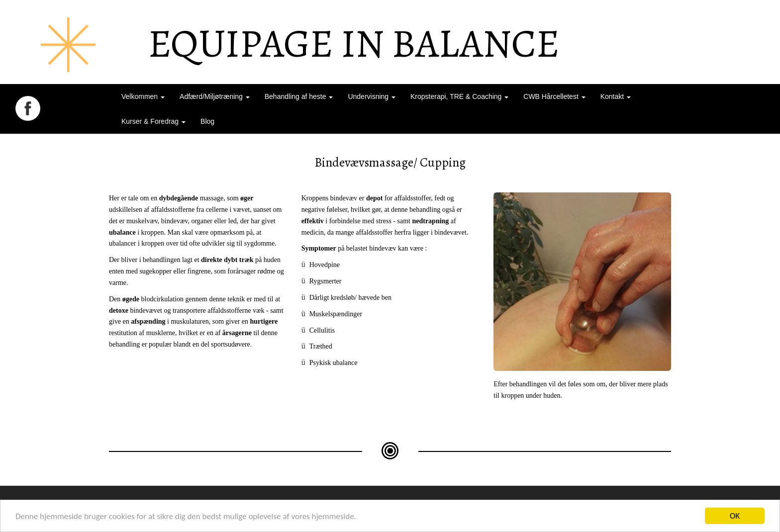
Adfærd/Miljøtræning (215, 96)
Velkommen (143, 96)
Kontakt (616, 96)
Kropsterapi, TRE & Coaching (459, 96)
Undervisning (372, 96)
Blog (207, 121)
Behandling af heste (299, 96)
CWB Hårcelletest (554, 96)
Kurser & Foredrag (153, 121)
